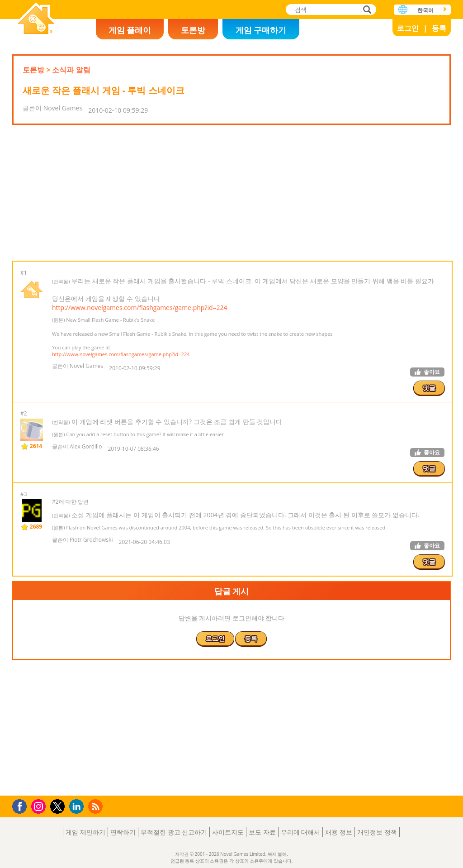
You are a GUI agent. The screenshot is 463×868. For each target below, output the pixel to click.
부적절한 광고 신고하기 (174, 832)
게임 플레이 (130, 30)
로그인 (408, 28)
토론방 (193, 30)
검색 (366, 10)
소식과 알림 (71, 70)
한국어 (425, 10)
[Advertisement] (231, 193)
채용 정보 (339, 832)
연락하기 (123, 832)
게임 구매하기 (261, 30)
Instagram (40, 806)
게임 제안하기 (85, 832)
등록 (439, 28)
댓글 (429, 388)
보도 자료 (262, 832)
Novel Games (36, 19)
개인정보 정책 (377, 832)
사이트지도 (228, 832)
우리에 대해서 (301, 832)
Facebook (22, 805)
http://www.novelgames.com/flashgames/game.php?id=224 (140, 308)
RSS (97, 806)
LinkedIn (78, 807)
